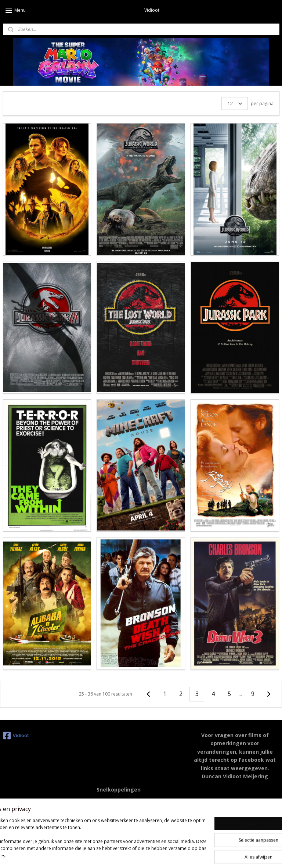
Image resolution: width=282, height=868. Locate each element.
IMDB (104, 802)
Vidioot (16, 736)
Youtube (106, 810)
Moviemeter (111, 819)
